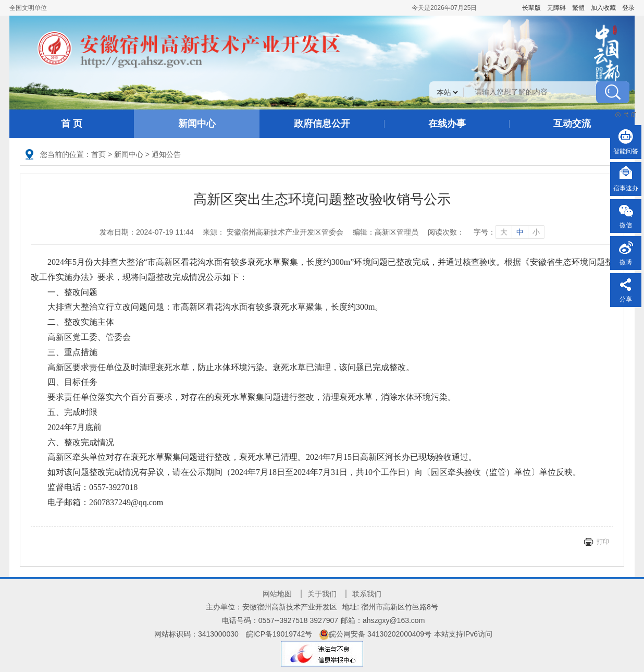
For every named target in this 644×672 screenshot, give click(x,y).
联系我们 (367, 594)
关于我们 (322, 594)
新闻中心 (197, 124)
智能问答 (626, 151)
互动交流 (572, 124)
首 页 (72, 124)
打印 (603, 542)
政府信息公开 (322, 124)
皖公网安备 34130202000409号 (375, 634)
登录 (628, 8)
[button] (531, 8)
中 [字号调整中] (520, 232)
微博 (626, 262)
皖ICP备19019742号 (279, 634)
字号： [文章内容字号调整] (509, 232)
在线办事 (447, 124)
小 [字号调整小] (536, 232)
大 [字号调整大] (504, 232)
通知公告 (166, 154)
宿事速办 (626, 188)
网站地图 (277, 594)
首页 (98, 154)
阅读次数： (446, 232)
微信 (626, 225)
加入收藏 (603, 8)
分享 (626, 299)
